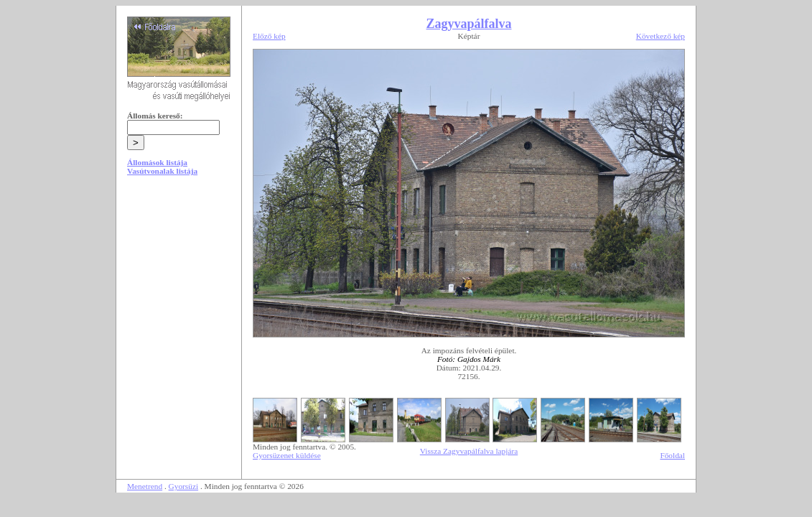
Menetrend (145, 486)
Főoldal (672, 455)
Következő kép (661, 36)
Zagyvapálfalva (468, 24)
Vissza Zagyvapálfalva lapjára (469, 451)
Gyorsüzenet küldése (287, 455)
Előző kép (269, 36)
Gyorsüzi (184, 486)
